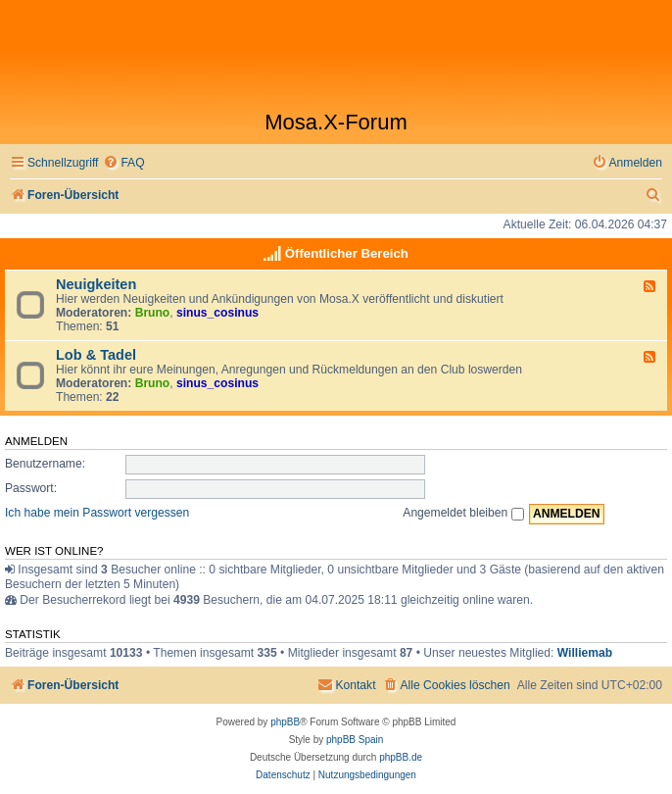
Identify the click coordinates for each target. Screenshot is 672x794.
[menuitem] (123, 163)
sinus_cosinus (217, 313)
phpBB (285, 722)
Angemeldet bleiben (463, 513)
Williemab (585, 653)
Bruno (153, 313)
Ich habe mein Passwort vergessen (97, 513)
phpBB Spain (355, 740)
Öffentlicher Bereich (347, 253)
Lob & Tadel (96, 355)
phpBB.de (401, 757)
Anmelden (36, 441)
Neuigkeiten (96, 284)
